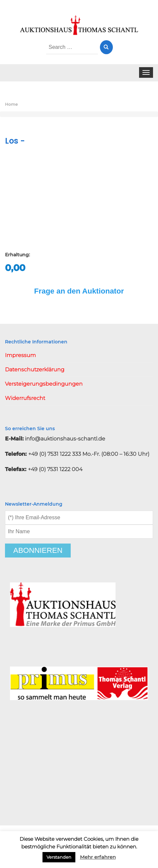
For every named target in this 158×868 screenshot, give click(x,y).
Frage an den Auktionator (79, 291)
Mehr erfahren (98, 857)
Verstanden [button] (59, 857)
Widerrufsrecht (25, 398)
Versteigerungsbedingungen (44, 384)
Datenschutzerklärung (35, 370)
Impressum (20, 355)
